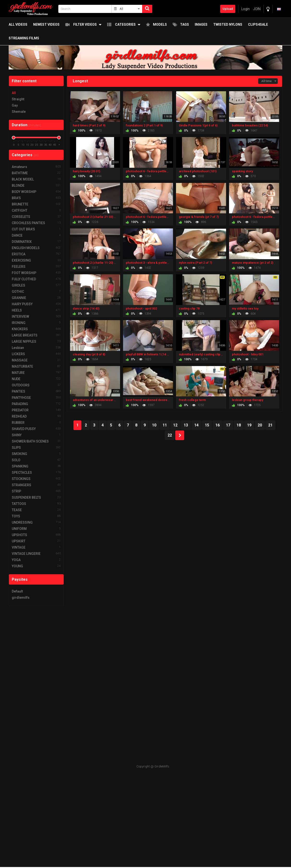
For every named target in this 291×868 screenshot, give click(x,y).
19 (249, 425)
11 (165, 425)
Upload (228, 9)
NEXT (180, 435)
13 (186, 425)
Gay (15, 105)
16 (218, 425)
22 (170, 435)
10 (154, 425)
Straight (18, 99)
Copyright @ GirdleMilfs (153, 766)
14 (196, 425)
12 (175, 425)
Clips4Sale (256, 25)
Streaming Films (22, 39)
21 (270, 425)
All (14, 93)
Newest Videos (44, 25)
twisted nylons (226, 25)
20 (260, 425)
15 (207, 425)
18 (239, 425)
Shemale (19, 112)
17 (228, 425)
